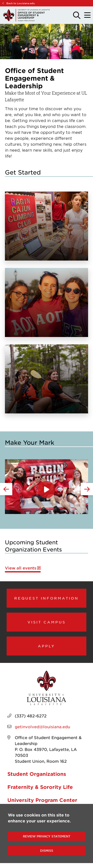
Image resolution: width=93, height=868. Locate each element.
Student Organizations (37, 774)
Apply (46, 646)
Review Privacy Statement (47, 836)
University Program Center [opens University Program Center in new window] (42, 800)
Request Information (46, 598)
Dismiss (47, 850)
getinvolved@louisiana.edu (42, 726)
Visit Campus (47, 622)
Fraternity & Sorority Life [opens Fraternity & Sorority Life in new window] (40, 787)
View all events (21, 568)
